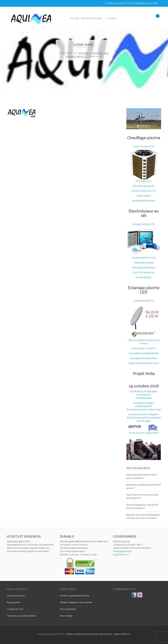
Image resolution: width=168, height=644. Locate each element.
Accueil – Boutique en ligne (86, 18)
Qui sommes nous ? (16, 596)
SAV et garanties (68, 609)
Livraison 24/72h (15, 609)
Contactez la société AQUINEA (21, 616)
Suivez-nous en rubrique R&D (144, 433)
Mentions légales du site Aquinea (76, 602)
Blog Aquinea (14, 602)
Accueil (84, 53)
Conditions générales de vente (74, 596)
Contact (112, 18)
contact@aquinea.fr (123, 551)
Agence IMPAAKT (122, 634)
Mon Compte (66, 616)
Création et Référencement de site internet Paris (89, 634)
